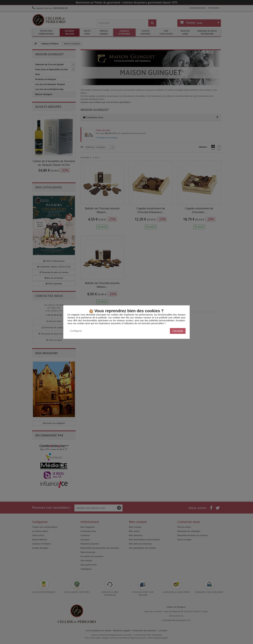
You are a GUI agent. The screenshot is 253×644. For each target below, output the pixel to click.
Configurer (76, 331)
